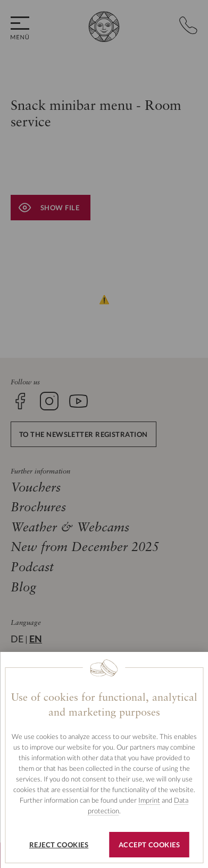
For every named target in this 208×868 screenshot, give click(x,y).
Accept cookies (149, 845)
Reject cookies (59, 845)
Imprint (149, 800)
